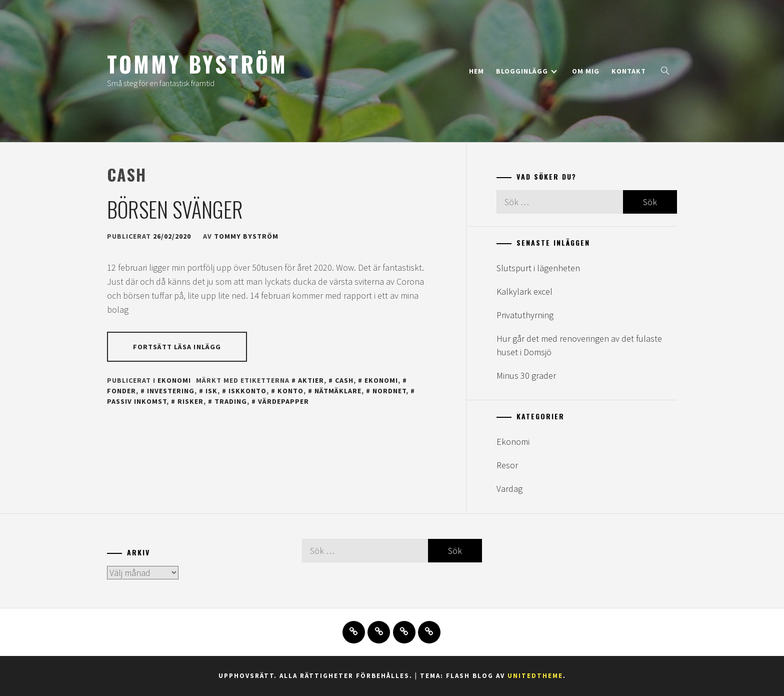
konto (290, 391)
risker (190, 401)
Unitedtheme (535, 676)
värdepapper (283, 401)
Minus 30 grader (526, 376)
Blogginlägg (526, 71)
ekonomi (381, 380)
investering (171, 391)
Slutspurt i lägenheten (538, 268)
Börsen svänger (175, 209)
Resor (507, 465)
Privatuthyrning (525, 315)
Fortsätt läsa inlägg (177, 347)
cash (344, 380)
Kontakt (629, 71)
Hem (476, 71)
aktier (311, 380)
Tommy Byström (197, 64)
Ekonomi (174, 380)
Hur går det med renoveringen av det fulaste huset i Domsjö (579, 345)
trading (231, 401)
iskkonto (247, 391)
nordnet (389, 391)
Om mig (586, 71)
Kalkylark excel (524, 291)
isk (211, 391)
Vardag (509, 489)
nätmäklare (338, 391)
